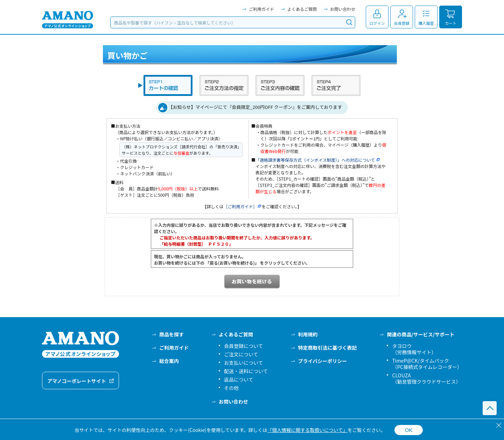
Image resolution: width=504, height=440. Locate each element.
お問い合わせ (343, 9)
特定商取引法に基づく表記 (328, 348)
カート (451, 23)
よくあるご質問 (302, 9)
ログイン (377, 23)
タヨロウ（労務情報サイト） (414, 349)
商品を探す (171, 334)
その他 (231, 388)
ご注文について (241, 354)
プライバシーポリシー (323, 361)
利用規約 (308, 334)
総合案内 (169, 361)
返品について (239, 379)
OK (409, 430)
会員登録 (402, 23)
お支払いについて (244, 363)
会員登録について (244, 346)
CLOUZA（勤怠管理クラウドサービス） (426, 378)
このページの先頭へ (490, 408)
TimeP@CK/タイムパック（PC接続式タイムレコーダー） (427, 364)
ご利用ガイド (261, 9)
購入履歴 (426, 23)
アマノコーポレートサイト (77, 381)
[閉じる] (499, 425)
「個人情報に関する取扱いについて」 (307, 430)
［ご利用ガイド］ (242, 206)
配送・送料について (246, 371)
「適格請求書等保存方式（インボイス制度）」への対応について (318, 160)
